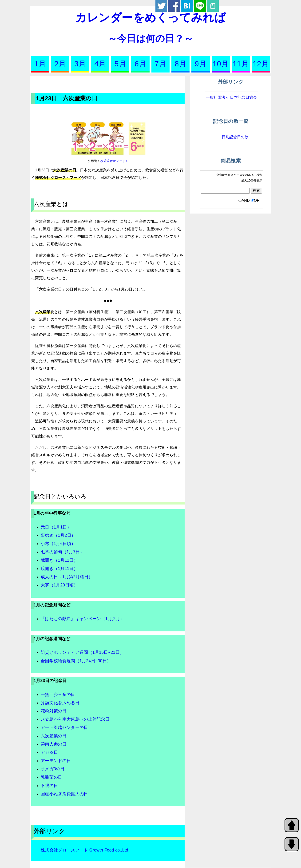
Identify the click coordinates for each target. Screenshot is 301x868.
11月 (241, 64)
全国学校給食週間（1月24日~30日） (76, 661)
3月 (80, 64)
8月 (181, 64)
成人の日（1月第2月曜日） (67, 577)
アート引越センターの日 (64, 727)
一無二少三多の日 (58, 694)
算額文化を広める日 (60, 703)
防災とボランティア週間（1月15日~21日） (82, 652)
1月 (40, 64)
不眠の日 (49, 786)
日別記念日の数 (235, 137)
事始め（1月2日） (58, 535)
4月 (100, 64)
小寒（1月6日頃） (58, 544)
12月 (261, 64)
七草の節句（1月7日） (62, 552)
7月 (160, 64)
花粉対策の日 (54, 711)
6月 (140, 64)
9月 (201, 64)
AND (246, 200)
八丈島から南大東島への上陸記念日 (75, 719)
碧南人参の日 (54, 744)
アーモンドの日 (56, 761)
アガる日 (49, 752)
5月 (120, 64)
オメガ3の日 (53, 769)
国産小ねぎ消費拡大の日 (64, 794)
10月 (221, 64)
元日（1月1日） (56, 527)
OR (257, 200)
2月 (60, 64)
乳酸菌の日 (51, 777)
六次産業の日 (54, 736)
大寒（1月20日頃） (59, 585)
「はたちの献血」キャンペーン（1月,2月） (82, 619)
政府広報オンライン (114, 161)
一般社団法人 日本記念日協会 (232, 97)
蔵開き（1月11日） (59, 560)
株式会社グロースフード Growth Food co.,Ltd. (85, 850)
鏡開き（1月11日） (59, 569)
